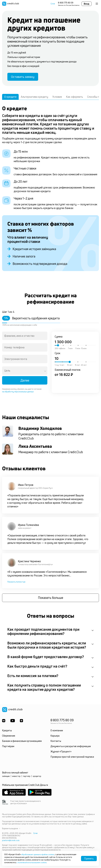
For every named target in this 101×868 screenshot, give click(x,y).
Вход (87, 4)
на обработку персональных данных (18, 392)
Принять (89, 859)
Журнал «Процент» (61, 752)
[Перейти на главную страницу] (11, 4)
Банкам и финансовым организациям (22, 742)
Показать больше (51, 598)
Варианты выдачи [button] (11, 829)
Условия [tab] (57, 97)
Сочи (53, 4)
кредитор (37, 777)
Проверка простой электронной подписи (72, 757)
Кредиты (7, 731)
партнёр (27, 777)
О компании (57, 731)
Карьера (55, 736)
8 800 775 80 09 (66, 3)
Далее (25, 381)
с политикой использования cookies (32, 862)
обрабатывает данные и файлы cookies (38, 855)
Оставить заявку (23, 77)
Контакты (56, 742)
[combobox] (25, 336)
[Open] (45, 372)
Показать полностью (16, 582)
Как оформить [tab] (75, 97)
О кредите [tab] (10, 97)
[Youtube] (13, 721)
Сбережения (9, 736)
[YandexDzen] (22, 721)
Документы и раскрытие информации (71, 747)
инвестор (16, 777)
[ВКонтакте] (4, 721)
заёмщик (6, 777)
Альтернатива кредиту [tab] (34, 97)
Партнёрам (8, 747)
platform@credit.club (11, 841)
